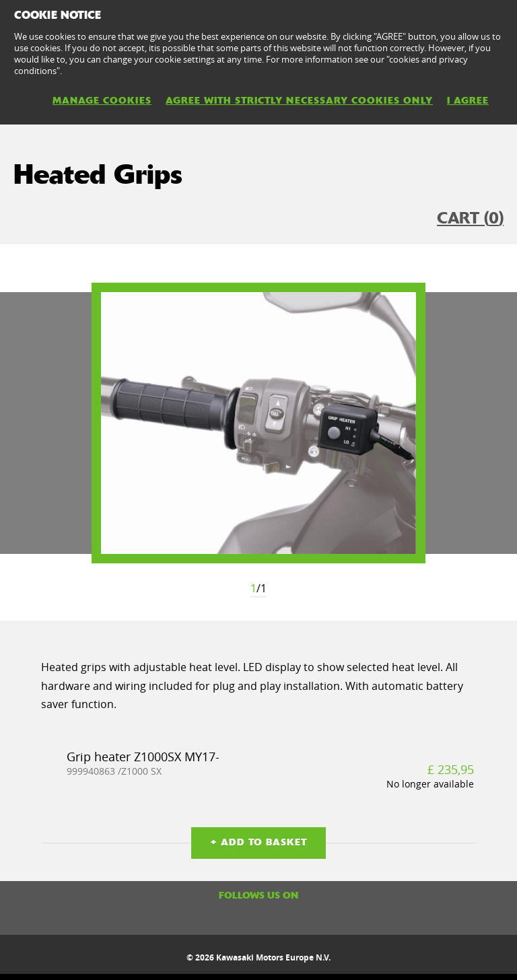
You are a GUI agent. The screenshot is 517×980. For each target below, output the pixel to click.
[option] (258, 423)
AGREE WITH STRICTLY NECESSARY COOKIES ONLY (299, 100)
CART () (470, 218)
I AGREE (468, 100)
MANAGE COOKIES (102, 100)
